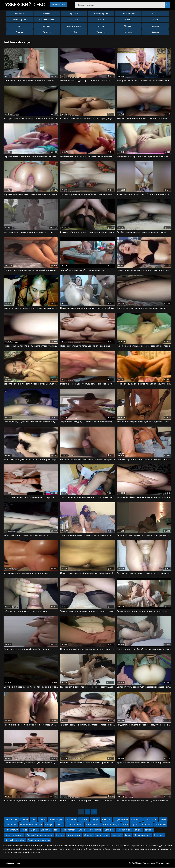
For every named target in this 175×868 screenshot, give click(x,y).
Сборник (88, 836)
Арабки (74, 32)
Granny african (69, 830)
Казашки (155, 32)
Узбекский (25, 5)
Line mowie (11, 825)
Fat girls (138, 830)
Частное (155, 14)
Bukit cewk (71, 820)
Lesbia (25, 820)
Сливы (128, 20)
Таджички (101, 32)
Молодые (128, 26)
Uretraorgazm (74, 836)
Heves (163, 820)
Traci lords (117, 836)
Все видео (20, 14)
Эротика (74, 14)
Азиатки (20, 32)
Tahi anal (149, 830)
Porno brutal (151, 820)
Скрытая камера (47, 20)
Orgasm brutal (121, 820)
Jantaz (128, 836)
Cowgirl (49, 825)
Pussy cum (159, 836)
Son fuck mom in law (15, 841)
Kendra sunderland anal (31, 825)
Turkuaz (60, 825)
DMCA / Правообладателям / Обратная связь (150, 864)
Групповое (47, 26)
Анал (155, 20)
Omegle (95, 820)
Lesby (43, 820)
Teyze (24, 830)
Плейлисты (59, 5)
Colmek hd (136, 820)
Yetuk (125, 825)
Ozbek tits (46, 830)
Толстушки (101, 26)
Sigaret (135, 825)
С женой (74, 20)
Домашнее (47, 14)
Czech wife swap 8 (14, 836)
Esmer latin (147, 825)
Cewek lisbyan (56, 820)
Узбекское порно (13, 864)
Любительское (128, 14)
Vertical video (12, 820)
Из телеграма (20, 20)
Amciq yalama (93, 825)
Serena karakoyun (111, 825)
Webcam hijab (124, 830)
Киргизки (128, 32)
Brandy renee (102, 836)
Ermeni (82, 830)
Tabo (56, 830)
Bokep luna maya (142, 836)
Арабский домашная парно (40, 836)
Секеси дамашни (75, 825)
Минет (20, 26)
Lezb (34, 820)
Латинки (47, 32)
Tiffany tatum (12, 830)
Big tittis (60, 836)
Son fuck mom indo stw (39, 841)
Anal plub (107, 820)
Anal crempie (95, 830)
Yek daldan (161, 825)
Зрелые (155, 26)
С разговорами (101, 14)
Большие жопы (74, 26)
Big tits (34, 830)
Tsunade (84, 820)
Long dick (109, 830)
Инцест (101, 20)
